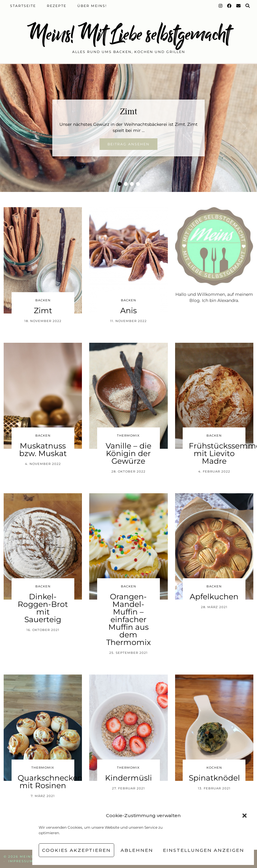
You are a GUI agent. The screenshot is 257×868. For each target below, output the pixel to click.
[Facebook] (230, 6)
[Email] (239, 6)
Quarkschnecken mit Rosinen (50, 782)
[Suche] (248, 6)
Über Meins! (92, 6)
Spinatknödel (214, 778)
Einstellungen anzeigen (204, 850)
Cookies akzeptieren (76, 850)
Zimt (128, 112)
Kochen (214, 768)
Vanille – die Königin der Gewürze (128, 453)
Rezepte (57, 6)
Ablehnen (137, 850)
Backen (43, 300)
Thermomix (128, 436)
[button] (245, 816)
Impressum (21, 861)
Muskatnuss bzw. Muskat (43, 450)
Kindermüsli (128, 778)
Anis (128, 310)
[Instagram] (221, 6)
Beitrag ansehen (128, 144)
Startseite (23, 6)
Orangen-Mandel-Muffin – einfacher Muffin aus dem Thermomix (128, 619)
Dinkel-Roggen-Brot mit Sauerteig (43, 608)
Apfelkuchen (214, 597)
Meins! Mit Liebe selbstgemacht (128, 34)
